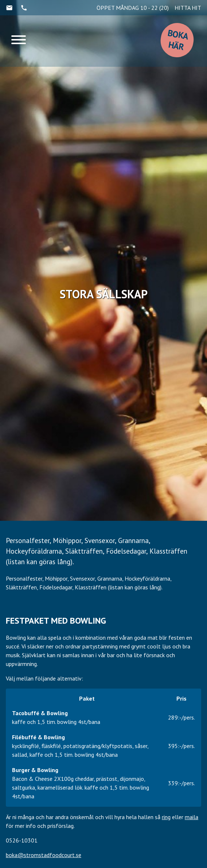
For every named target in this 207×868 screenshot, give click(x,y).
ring (166, 817)
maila (192, 817)
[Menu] (19, 41)
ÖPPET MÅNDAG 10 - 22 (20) (133, 8)
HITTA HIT (188, 8)
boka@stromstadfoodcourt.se (44, 855)
